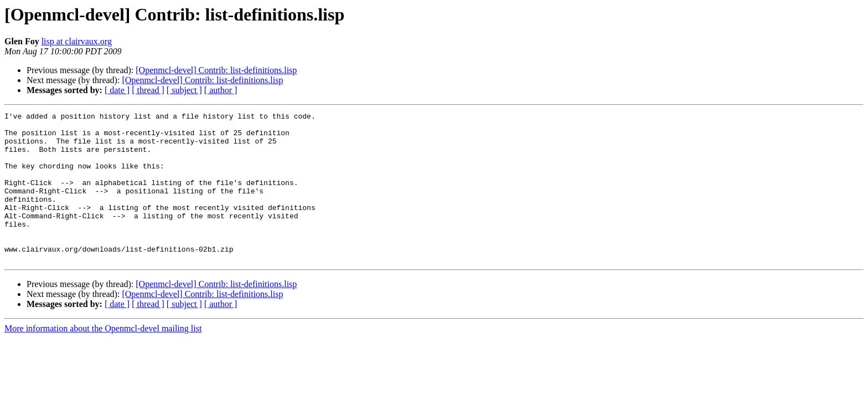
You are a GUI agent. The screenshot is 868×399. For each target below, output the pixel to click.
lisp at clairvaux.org (77, 41)
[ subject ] (184, 90)
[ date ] (117, 90)
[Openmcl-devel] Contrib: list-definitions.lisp (216, 70)
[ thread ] (148, 90)
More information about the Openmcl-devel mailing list (103, 358)
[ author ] (221, 90)
